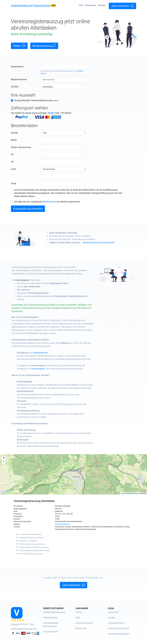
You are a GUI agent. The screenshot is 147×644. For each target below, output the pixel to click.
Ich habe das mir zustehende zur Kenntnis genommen (47, 202)
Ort (12, 162)
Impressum (91, 5)
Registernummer (19, 79)
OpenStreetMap (133, 493)
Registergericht (50, 353)
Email (14, 184)
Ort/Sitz (15, 87)
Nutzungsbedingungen (119, 634)
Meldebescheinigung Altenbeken (31, 538)
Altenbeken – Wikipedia (28, 541)
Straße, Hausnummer (21, 147)
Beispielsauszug (44, 46)
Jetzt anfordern (122, 6)
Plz (12, 155)
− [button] (4, 462)
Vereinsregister (31, 280)
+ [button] (4, 458)
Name (14, 140)
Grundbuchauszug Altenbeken (30, 534)
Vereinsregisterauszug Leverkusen (32, 544)
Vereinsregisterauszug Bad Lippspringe (34, 547)
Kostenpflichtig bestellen (28, 209)
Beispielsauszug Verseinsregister (108, 242)
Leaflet (123, 493)
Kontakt (102, 5)
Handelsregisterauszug (64, 71)
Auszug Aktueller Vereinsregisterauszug (36, 100)
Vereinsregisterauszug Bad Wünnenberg (34, 550)
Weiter (19, 46)
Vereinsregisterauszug (30, 6)
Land (13, 169)
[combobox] (63, 67)
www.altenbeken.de (62, 524)
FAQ (81, 5)
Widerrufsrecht (49, 202)
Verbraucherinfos (116, 623)
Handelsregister (51, 632)
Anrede (14, 133)
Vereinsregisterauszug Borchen (31, 554)
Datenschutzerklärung (118, 628)
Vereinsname (17, 67)
